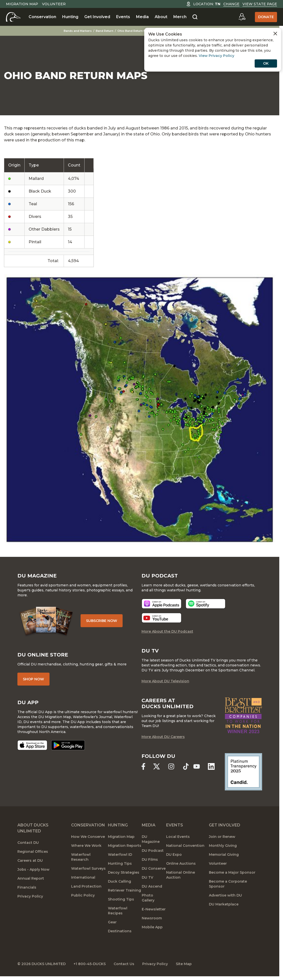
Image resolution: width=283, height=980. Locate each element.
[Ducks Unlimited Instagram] (171, 766)
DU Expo (174, 855)
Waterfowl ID (120, 855)
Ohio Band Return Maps (134, 31)
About (161, 17)
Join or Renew (222, 837)
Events (123, 17)
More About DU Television (165, 681)
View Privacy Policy (216, 56)
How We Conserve (88, 837)
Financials (27, 887)
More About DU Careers (163, 737)
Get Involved (97, 17)
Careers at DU (30, 860)
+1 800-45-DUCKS (90, 964)
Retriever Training (124, 890)
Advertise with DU (225, 895)
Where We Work (86, 846)
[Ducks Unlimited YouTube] (197, 766)
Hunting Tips (120, 863)
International (83, 877)
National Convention (185, 846)
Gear (112, 922)
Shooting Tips (121, 899)
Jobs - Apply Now (33, 869)
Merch (180, 17)
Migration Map (22, 4)
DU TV (147, 877)
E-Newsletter (154, 909)
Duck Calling (119, 881)
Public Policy (83, 895)
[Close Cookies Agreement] (275, 34)
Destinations (120, 931)
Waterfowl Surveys (88, 868)
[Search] (195, 17)
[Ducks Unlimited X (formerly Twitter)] (157, 766)
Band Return (105, 31)
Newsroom (152, 918)
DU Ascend (152, 886)
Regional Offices (33, 852)
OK (266, 63)
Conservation (42, 17)
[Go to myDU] (242, 17)
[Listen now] (162, 604)
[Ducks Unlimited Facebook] (143, 766)
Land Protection (86, 886)
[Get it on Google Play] (68, 745)
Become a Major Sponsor (232, 872)
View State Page (260, 4)
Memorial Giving (224, 855)
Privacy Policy (30, 896)
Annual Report (31, 878)
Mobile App (152, 927)
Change (231, 4)
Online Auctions (181, 863)
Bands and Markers (78, 31)
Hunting (70, 17)
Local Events (178, 837)
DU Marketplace (224, 904)
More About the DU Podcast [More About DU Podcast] (167, 631)
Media (142, 17)
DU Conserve (154, 868)
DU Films (150, 859)
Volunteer (54, 4)
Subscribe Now (102, 621)
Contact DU (28, 843)
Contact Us (124, 964)
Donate (266, 17)
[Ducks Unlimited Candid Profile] (243, 772)
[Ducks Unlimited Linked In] (211, 766)
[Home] (13, 17)
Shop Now (33, 679)
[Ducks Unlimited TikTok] (186, 766)
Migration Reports (125, 846)
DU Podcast (153, 851)
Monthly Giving (223, 846)
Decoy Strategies (124, 872)
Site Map (184, 964)
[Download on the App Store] (32, 745)
